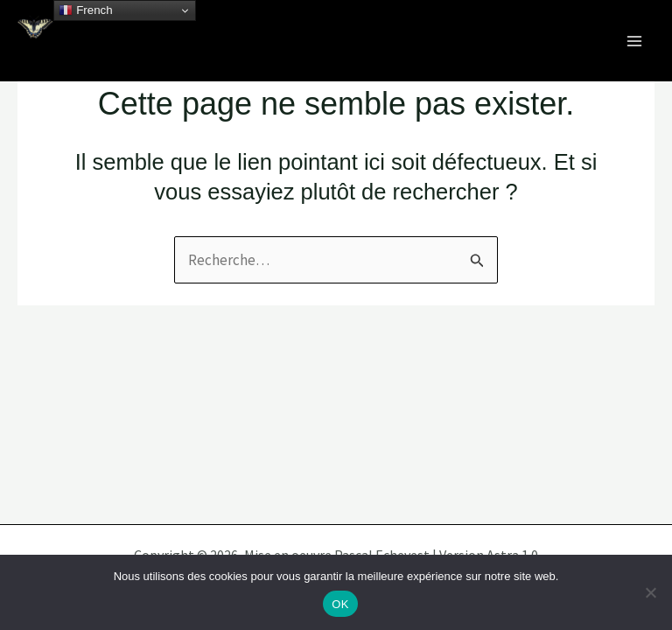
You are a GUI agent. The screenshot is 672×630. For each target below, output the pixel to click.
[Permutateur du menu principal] (635, 41)
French (85, 10)
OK (340, 604)
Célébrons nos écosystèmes (171, 52)
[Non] (650, 592)
